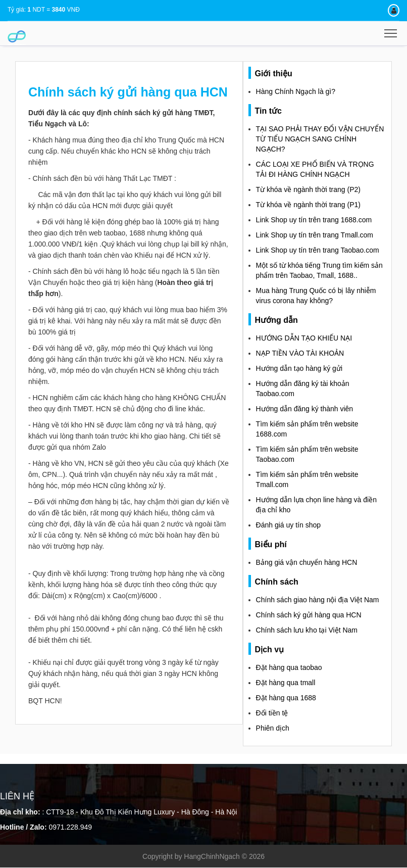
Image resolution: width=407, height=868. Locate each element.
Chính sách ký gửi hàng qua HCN (309, 615)
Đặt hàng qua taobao (289, 667)
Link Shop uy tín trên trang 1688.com (314, 220)
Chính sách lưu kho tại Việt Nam (307, 630)
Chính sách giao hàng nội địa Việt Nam (318, 600)
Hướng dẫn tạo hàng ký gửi (299, 368)
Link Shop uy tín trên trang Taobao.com (318, 250)
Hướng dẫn (276, 320)
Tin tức (268, 111)
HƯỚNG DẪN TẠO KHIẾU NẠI (304, 338)
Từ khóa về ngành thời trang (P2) (308, 189)
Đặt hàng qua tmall (286, 683)
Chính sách (277, 582)
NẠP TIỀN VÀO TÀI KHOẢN (300, 353)
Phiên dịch (273, 728)
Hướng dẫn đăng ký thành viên (305, 409)
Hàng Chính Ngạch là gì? (296, 91)
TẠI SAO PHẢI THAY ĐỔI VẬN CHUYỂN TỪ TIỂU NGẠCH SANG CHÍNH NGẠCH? (320, 139)
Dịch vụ (270, 649)
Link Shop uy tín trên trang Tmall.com (315, 235)
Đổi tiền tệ (272, 713)
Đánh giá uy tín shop (288, 525)
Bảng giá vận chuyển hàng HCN (307, 562)
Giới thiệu (274, 74)
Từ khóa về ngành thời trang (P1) (308, 205)
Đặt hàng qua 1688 (286, 698)
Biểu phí (271, 544)
